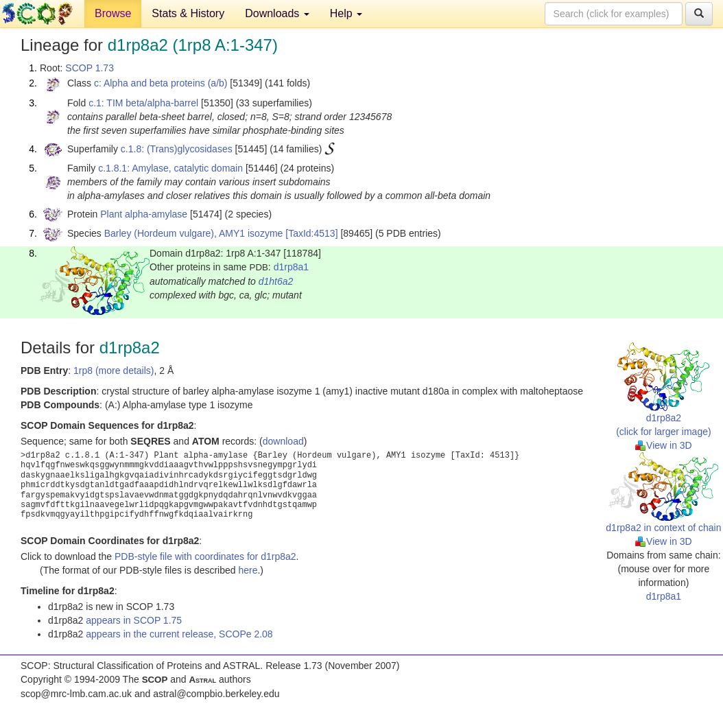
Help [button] (346, 13)
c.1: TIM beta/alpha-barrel (143, 103)
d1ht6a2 (276, 281)
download (283, 441)
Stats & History (188, 13)
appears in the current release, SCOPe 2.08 (179, 634)
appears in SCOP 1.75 (134, 620)
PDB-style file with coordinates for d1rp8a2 (205, 556)
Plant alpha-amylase (144, 214)
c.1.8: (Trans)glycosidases (177, 149)
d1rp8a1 (291, 267)
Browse (113, 13)
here (248, 570)
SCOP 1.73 (90, 68)
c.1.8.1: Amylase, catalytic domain (170, 168)
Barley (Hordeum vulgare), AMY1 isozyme (194, 233)
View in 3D (664, 445)
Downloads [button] (277, 13)
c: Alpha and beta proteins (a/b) (161, 83)
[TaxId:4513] (311, 233)
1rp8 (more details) (114, 371)
